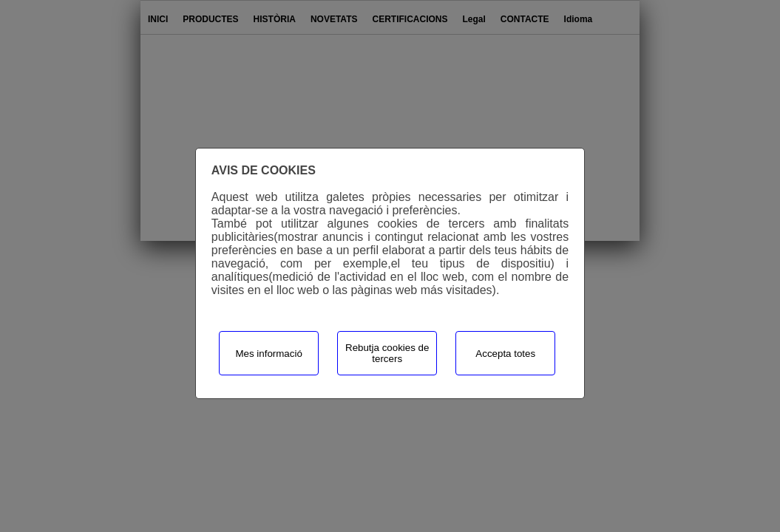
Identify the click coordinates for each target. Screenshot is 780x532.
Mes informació (268, 354)
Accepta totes (505, 354)
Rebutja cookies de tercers (387, 353)
